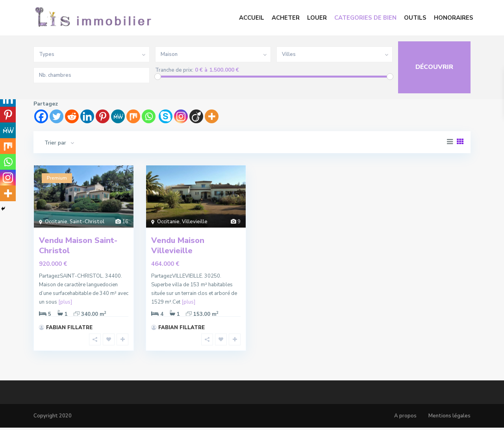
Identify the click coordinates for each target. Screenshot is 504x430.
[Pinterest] (103, 116)
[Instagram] (181, 116)
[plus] (65, 302)
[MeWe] (118, 116)
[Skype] (166, 116)
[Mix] (133, 116)
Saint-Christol (87, 222)
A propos (405, 416)
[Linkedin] (87, 116)
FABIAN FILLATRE (69, 328)
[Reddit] (72, 116)
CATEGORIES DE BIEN (365, 18)
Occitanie (56, 222)
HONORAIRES (454, 18)
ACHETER (286, 18)
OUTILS (415, 18)
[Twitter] (57, 116)
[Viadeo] (196, 116)
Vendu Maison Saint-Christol (78, 246)
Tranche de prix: (174, 70)
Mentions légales (449, 416)
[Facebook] (41, 116)
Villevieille (195, 222)
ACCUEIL (252, 18)
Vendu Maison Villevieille (178, 246)
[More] (212, 116)
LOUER (317, 18)
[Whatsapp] (149, 116)
